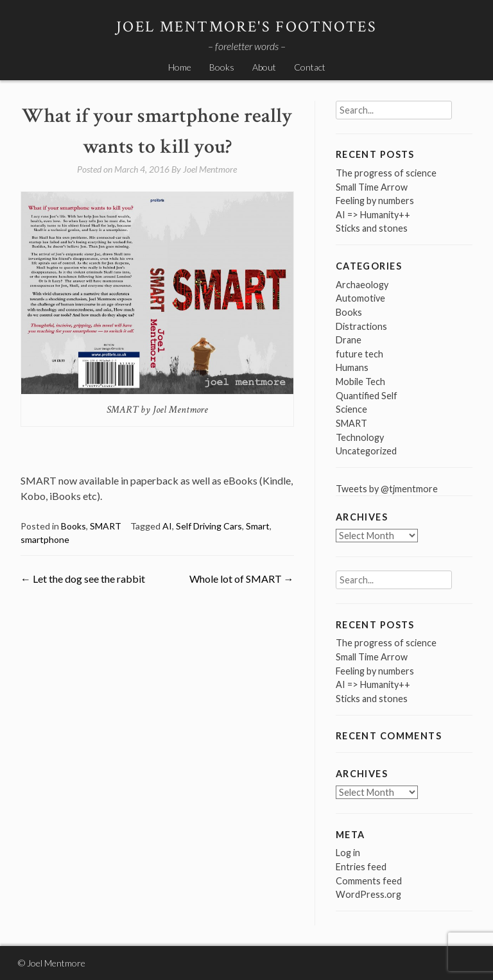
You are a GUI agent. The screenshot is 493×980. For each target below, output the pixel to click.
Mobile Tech (360, 382)
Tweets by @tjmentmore (387, 489)
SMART (106, 526)
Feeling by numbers (375, 201)
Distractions (361, 326)
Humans (352, 367)
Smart (258, 526)
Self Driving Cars (209, 526)
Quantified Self (367, 396)
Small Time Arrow (372, 187)
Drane (349, 340)
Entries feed (361, 867)
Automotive (360, 298)
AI (167, 526)
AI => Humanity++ (373, 215)
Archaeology (362, 285)
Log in (348, 853)
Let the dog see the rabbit (83, 579)
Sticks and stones (372, 228)
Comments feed (369, 881)
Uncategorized (366, 451)
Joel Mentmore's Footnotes (246, 27)
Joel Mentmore (210, 169)
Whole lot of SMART (242, 579)
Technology (360, 437)
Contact (310, 67)
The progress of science (386, 173)
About (264, 67)
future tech (359, 354)
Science (351, 409)
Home (180, 67)
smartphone (45, 539)
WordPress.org (368, 894)
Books (222, 67)
